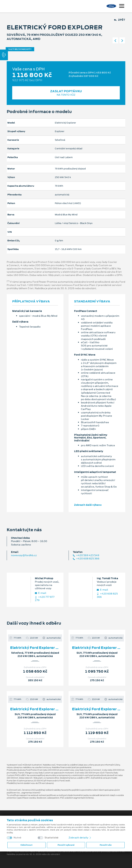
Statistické (51, 838)
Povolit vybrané (66, 845)
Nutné (17, 838)
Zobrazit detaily (80, 838)
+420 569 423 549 (86, 555)
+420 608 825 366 (86, 559)
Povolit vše (106, 845)
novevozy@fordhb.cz (24, 555)
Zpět (120, 20)
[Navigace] (122, 6)
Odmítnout (26, 845)
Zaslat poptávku (66, 93)
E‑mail (41, 593)
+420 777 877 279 (45, 599)
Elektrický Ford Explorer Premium (42, 648)
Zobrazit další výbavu (88, 505)
